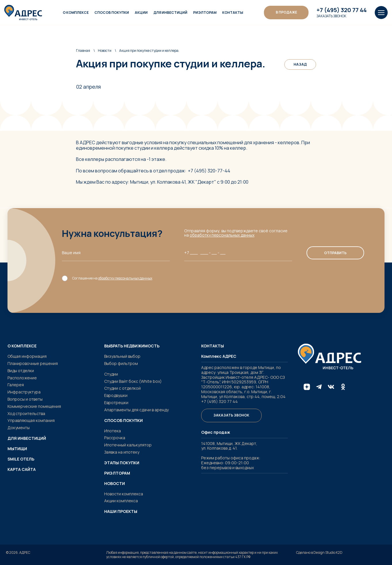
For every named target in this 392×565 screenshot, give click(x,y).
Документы (19, 428)
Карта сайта (22, 469)
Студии (111, 374)
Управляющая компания (31, 420)
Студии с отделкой (122, 388)
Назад (300, 64)
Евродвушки (116, 395)
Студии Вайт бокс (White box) (133, 381)
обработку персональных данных (222, 235)
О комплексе (76, 13)
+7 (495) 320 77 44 (342, 10)
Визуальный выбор (122, 356)
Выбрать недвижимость (132, 346)
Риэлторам (205, 13)
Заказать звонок (331, 16)
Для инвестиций (171, 13)
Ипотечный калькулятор (128, 445)
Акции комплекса (121, 501)
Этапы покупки (122, 463)
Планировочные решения (33, 363)
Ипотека (113, 431)
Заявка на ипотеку (122, 452)
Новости (105, 51)
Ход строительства (26, 413)
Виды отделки (21, 371)
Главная (83, 51)
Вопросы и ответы (25, 399)
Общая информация (27, 356)
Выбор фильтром (121, 363)
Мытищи (17, 449)
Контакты (233, 13)
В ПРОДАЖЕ (286, 12)
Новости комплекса (124, 494)
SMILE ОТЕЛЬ (21, 459)
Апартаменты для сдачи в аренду (136, 410)
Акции (141, 13)
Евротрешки (116, 403)
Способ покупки (112, 13)
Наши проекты (121, 511)
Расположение (22, 378)
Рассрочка (115, 438)
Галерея (16, 385)
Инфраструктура (24, 392)
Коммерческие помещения (34, 406)
